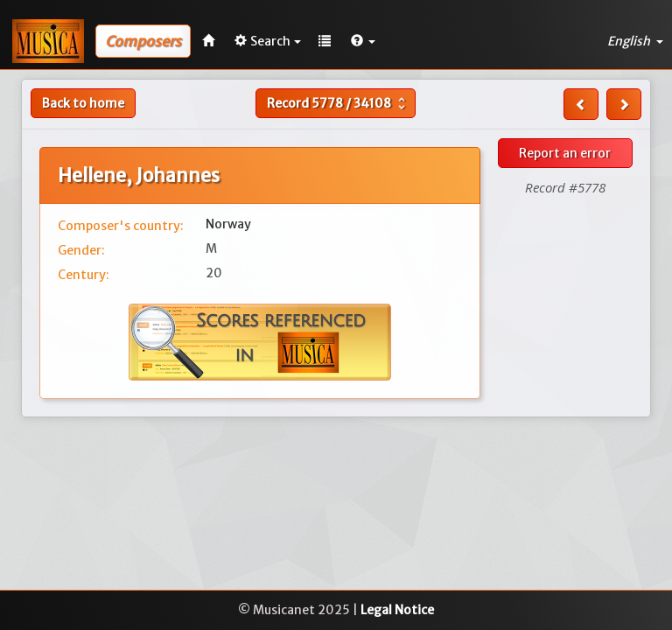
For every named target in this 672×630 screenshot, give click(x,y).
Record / (338, 103)
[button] (363, 41)
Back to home (83, 103)
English (635, 41)
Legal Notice (397, 610)
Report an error (565, 153)
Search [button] (268, 41)
